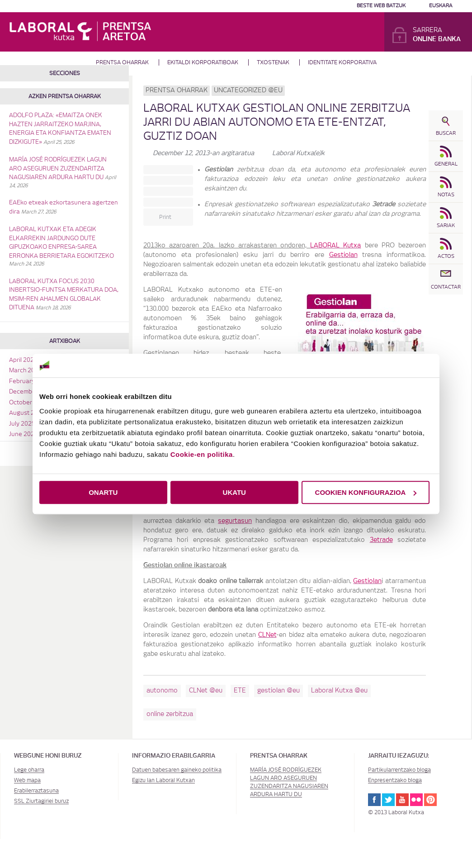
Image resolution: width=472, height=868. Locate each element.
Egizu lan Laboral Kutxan (163, 780)
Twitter (388, 800)
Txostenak (273, 62)
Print (165, 217)
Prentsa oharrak (122, 62)
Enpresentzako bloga (395, 780)
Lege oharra (29, 770)
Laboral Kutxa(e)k (298, 153)
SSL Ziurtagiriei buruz (41, 801)
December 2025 (31, 392)
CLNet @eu (206, 691)
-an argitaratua (203, 153)
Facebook (374, 800)
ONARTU (103, 492)
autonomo (162, 691)
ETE (240, 691)
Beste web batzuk (381, 6)
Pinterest (430, 800)
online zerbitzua (170, 714)
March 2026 (26, 371)
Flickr (416, 800)
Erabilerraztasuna (36, 791)
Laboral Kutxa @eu (339, 691)
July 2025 (22, 424)
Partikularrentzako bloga (399, 770)
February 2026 (30, 382)
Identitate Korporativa (342, 62)
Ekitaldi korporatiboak (203, 62)
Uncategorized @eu (248, 90)
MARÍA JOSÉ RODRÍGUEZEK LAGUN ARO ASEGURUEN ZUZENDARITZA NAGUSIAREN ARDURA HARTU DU (58, 169)
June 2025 (24, 434)
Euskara (441, 6)
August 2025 (27, 413)
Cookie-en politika (202, 454)
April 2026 (23, 360)
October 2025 (28, 403)
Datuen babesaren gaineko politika (177, 770)
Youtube (402, 800)
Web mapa (27, 780)
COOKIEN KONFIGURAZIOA (366, 492)
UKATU (234, 492)
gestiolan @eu (278, 691)
